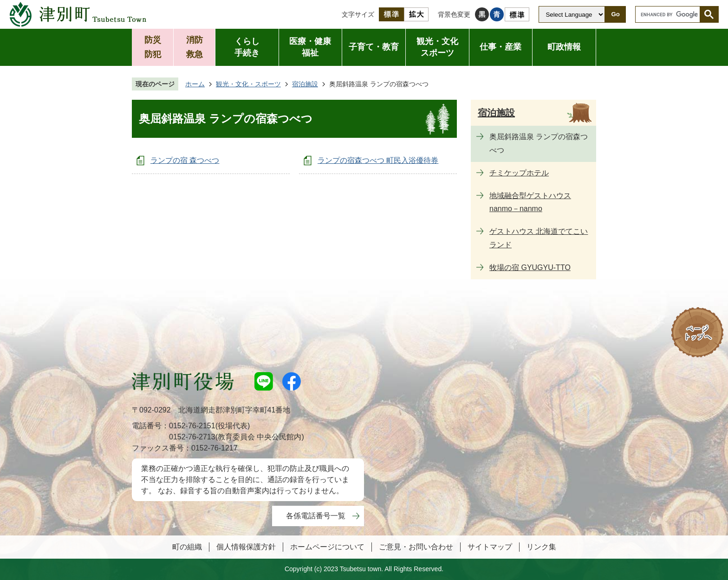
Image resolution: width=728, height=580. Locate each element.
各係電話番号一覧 (316, 516)
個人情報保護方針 (246, 547)
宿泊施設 (305, 84)
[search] (670, 14)
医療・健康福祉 (310, 47)
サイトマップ (490, 547)
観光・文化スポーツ (437, 47)
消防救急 (195, 47)
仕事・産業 (500, 47)
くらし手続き (247, 47)
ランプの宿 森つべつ (185, 160)
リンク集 (541, 547)
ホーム (195, 84)
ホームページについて (327, 547)
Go (615, 14)
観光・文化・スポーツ (248, 84)
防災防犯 (153, 47)
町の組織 (187, 547)
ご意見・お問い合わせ (416, 547)
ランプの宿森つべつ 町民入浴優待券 (378, 160)
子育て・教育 (374, 47)
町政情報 (564, 47)
